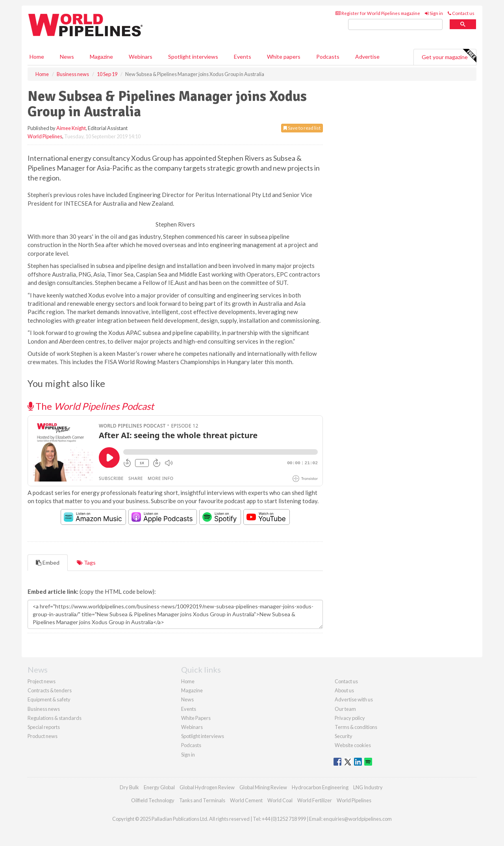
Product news (43, 736)
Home (37, 57)
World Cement (246, 800)
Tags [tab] (86, 562)
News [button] (67, 57)
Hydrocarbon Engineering (320, 787)
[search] (395, 25)
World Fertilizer (315, 800)
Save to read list (302, 128)
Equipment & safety (49, 699)
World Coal (280, 800)
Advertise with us (354, 699)
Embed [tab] (48, 562)
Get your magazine (449, 56)
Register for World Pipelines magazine (378, 13)
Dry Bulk (129, 787)
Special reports (44, 727)
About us (344, 690)
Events (243, 57)
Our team (345, 709)
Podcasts (328, 57)
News (187, 699)
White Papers (196, 718)
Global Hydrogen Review (207, 787)
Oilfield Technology (153, 800)
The (91, 406)
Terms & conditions (356, 727)
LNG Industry (368, 787)
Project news (42, 681)
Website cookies (353, 745)
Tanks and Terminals (202, 800)
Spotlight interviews (193, 57)
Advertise (367, 57)
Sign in (434, 13)
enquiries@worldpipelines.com (358, 819)
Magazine (101, 57)
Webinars (141, 57)
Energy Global (159, 787)
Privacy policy (350, 718)
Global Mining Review (263, 787)
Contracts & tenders (50, 690)
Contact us (461, 13)
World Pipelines (45, 136)
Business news (44, 709)
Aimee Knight (71, 128)
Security (344, 736)
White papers (284, 57)
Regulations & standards (55, 718)
